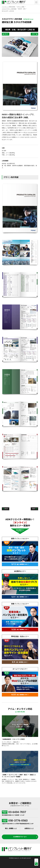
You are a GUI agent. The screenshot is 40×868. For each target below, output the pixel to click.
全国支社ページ (29, 828)
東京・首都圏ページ (11, 828)
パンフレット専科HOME (8, 7)
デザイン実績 (21, 7)
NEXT (34, 34)
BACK (6, 34)
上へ (36, 861)
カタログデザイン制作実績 (9, 9)
